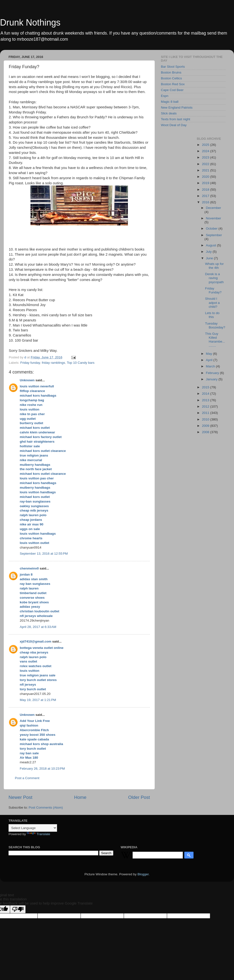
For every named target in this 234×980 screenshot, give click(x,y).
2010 (206, 419)
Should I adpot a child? (212, 303)
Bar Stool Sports (173, 67)
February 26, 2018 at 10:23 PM (42, 769)
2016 (206, 202)
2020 (206, 177)
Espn (165, 96)
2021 (206, 170)
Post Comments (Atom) (46, 807)
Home (80, 797)
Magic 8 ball (170, 102)
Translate (39, 834)
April (210, 360)
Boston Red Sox (173, 84)
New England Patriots (177, 107)
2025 (206, 145)
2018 (206, 190)
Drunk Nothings (30, 23)
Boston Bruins (171, 72)
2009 (206, 426)
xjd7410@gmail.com (35, 641)
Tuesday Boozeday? (215, 325)
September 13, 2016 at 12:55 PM (44, 554)
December (214, 208)
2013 (206, 400)
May (210, 354)
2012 (206, 406)
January (212, 379)
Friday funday (30, 363)
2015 (206, 387)
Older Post (139, 797)
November (214, 218)
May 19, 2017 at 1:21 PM (38, 700)
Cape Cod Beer (172, 90)
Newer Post (20, 797)
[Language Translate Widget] (33, 828)
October (212, 229)
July (209, 252)
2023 (206, 157)
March (211, 366)
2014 (206, 394)
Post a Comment (27, 778)
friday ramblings (54, 363)
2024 (206, 151)
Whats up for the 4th (214, 266)
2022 (206, 164)
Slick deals (169, 113)
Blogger (143, 874)
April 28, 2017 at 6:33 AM (38, 627)
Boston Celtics (171, 78)
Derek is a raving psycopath (214, 278)
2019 (206, 183)
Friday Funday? (213, 290)
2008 (206, 432)
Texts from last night (175, 119)
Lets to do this (212, 315)
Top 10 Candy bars (81, 363)
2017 (206, 196)
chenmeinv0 (29, 568)
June (210, 258)
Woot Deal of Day (174, 125)
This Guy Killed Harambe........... (215, 340)
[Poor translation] (18, 909)
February (213, 373)
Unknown (27, 380)
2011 (206, 413)
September (214, 235)
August (212, 245)
